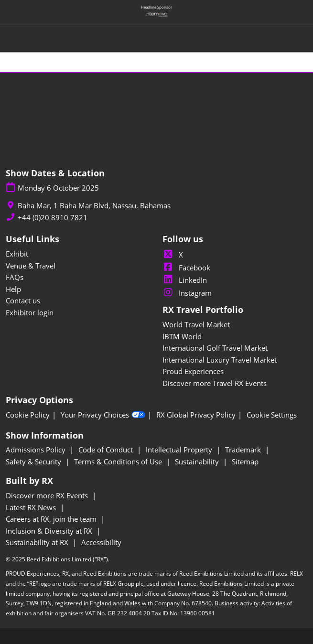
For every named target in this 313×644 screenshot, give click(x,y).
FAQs (15, 277)
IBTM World (182, 336)
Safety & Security (34, 462)
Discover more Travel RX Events (215, 383)
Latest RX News (32, 507)
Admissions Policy (37, 450)
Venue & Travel (31, 266)
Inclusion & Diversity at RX (50, 531)
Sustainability (198, 462)
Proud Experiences (193, 371)
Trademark (244, 450)
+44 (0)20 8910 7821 (53, 218)
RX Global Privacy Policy (196, 415)
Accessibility (101, 542)
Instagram (187, 293)
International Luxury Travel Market (220, 360)
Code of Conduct (107, 450)
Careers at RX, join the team (52, 519)
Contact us (23, 301)
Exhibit (17, 254)
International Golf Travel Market (215, 348)
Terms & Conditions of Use (119, 462)
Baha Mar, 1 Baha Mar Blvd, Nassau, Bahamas (94, 206)
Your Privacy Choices (103, 415)
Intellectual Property (180, 450)
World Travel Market (196, 324)
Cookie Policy (28, 415)
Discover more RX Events (48, 495)
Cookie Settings (272, 415)
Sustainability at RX (38, 542)
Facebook (186, 268)
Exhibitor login (30, 312)
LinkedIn (185, 280)
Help (13, 289)
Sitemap (245, 462)
